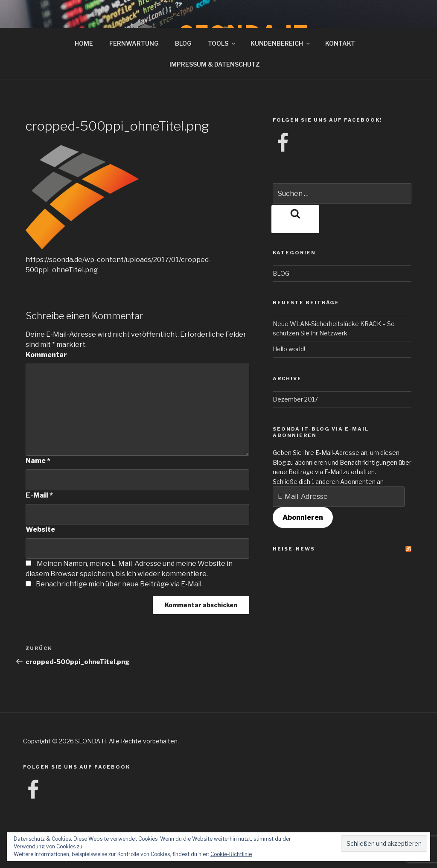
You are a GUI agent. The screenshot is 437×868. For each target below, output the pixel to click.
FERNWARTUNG (134, 43)
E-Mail (39, 495)
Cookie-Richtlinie (231, 854)
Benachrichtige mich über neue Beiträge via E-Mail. (119, 584)
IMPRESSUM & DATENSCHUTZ (215, 64)
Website (40, 529)
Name (38, 461)
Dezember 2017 (295, 399)
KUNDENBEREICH (281, 43)
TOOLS (222, 43)
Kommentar (46, 355)
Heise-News (294, 549)
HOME (84, 43)
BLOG (183, 43)
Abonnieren (303, 517)
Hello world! (289, 349)
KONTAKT (340, 43)
